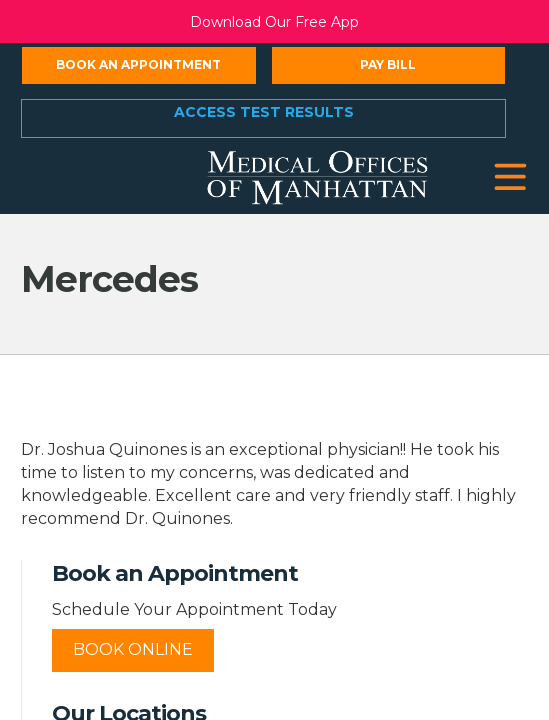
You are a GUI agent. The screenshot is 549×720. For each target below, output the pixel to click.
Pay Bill (388, 64)
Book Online (133, 649)
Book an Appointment (138, 64)
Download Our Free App (274, 22)
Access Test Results (264, 112)
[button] (510, 177)
